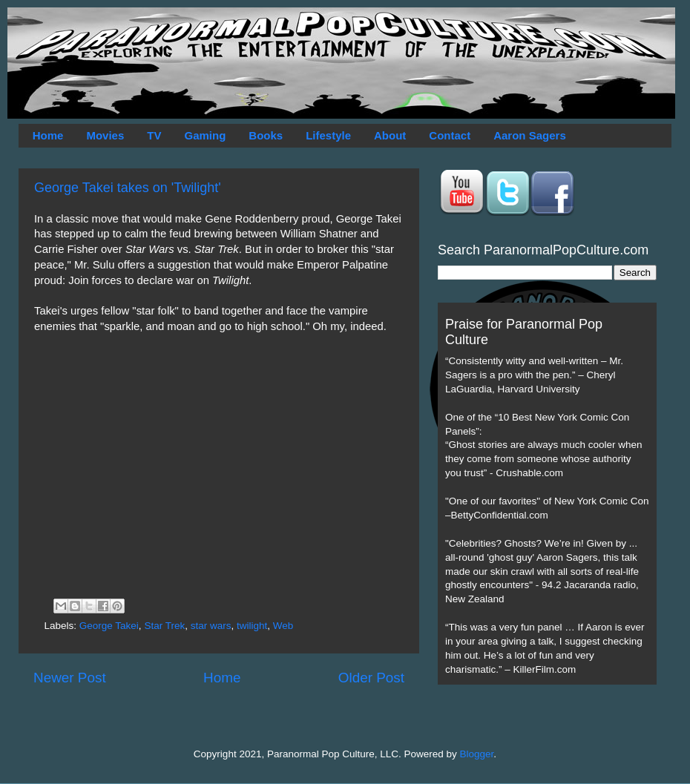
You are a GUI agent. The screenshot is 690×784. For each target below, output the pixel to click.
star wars (211, 626)
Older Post (371, 678)
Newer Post (70, 678)
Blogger (477, 754)
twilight (252, 626)
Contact (450, 135)
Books (266, 135)
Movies (105, 135)
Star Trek (164, 626)
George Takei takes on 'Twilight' (128, 188)
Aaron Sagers (530, 135)
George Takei (109, 626)
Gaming (205, 135)
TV (154, 135)
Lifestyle (328, 135)
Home (48, 135)
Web (283, 626)
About (390, 135)
